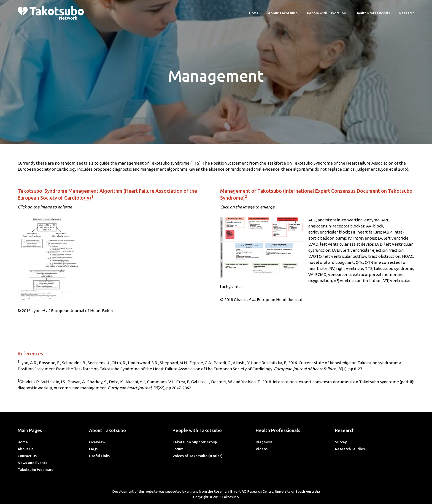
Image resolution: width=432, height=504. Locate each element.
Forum (178, 449)
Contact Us (27, 456)
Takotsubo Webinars (35, 470)
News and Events (32, 463)
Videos (262, 449)
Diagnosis (264, 442)
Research (407, 13)
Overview (97, 442)
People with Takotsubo (326, 13)
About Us (25, 449)
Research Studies (350, 449)
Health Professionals (373, 13)
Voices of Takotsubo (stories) (198, 456)
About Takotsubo (283, 13)
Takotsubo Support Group (195, 442)
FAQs (93, 449)
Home (254, 13)
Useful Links (99, 456)
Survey (341, 442)
